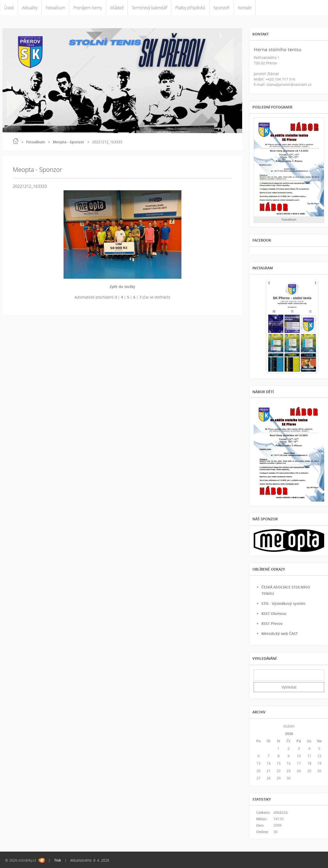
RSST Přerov (272, 623)
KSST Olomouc (274, 613)
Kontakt (245, 8)
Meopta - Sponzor (69, 142)
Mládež (117, 8)
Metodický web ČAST (280, 633)
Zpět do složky (122, 287)
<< (259, 726)
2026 (289, 734)
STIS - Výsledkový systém (283, 603)
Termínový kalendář (149, 8)
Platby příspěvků (190, 8)
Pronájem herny (88, 8)
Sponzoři (222, 8)
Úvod (9, 8)
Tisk (58, 860)
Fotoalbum (55, 8)
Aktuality (30, 8)
